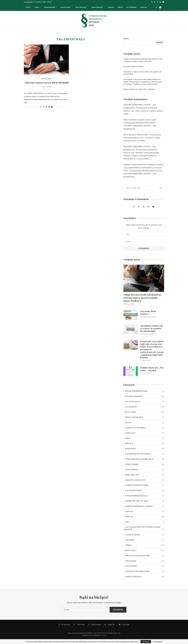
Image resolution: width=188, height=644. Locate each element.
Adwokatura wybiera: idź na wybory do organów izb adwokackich (152, 328)
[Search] (156, 7)
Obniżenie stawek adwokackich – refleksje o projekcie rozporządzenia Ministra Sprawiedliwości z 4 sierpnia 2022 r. (142, 156)
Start (28, 7)
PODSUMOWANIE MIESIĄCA (145, 496)
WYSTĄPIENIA (81, 7)
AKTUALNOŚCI (145, 407)
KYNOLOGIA (145, 433)
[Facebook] (152, 2)
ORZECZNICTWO (145, 475)
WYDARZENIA (145, 561)
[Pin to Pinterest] (49, 107)
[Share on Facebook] (44, 107)
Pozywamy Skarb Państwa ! (134, 66)
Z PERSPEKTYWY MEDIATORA (145, 571)
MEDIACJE (145, 443)
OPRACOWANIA (97, 7)
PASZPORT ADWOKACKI (145, 480)
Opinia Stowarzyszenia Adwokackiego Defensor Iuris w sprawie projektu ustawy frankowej (142, 298)
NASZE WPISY (145, 449)
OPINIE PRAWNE (50, 7)
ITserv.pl (103, 635)
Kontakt (144, 7)
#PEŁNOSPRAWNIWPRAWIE (145, 391)
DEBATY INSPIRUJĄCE (145, 417)
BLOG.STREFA (145, 412)
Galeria (111, 7)
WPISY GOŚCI (145, 550)
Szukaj (126, 38)
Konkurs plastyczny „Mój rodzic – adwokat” (139, 89)
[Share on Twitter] (46, 107)
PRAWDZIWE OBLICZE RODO (145, 501)
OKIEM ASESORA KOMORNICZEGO (145, 459)
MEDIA (145, 438)
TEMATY (145, 545)
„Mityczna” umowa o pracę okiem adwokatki (46, 83)
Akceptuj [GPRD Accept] (146, 642)
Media (120, 7)
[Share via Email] (52, 107)
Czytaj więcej (157, 642)
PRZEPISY (145, 511)
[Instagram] (157, 2)
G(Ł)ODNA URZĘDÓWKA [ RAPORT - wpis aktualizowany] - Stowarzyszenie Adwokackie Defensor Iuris (140, 108)
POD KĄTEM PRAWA (145, 490)
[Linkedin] (160, 2)
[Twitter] (154, 2)
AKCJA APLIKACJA (145, 402)
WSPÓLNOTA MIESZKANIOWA (145, 556)
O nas (36, 7)
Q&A (145, 522)
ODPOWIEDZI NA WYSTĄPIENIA (145, 454)
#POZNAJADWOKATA (145, 396)
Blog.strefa (65, 7)
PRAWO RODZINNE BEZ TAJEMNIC (145, 506)
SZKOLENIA (145, 540)
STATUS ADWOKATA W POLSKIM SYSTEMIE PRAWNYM (144, 528)
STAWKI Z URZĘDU (145, 535)
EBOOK (145, 422)
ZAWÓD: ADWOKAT (145, 577)
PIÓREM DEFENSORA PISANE (145, 485)
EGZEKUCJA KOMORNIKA (145, 428)
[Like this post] (41, 107)
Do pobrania (131, 7)
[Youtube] (163, 2)
